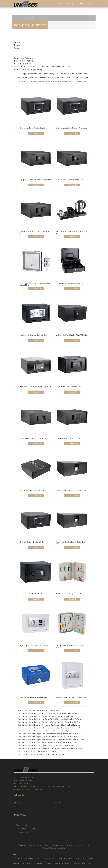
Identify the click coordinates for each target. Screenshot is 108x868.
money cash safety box (29, 18)
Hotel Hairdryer (23, 713)
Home (60, 3)
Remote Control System (33, 858)
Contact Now (37, 133)
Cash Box (28, 710)
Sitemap (53, 848)
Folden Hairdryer (35, 713)
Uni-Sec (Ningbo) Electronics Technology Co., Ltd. (63, 845)
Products (80, 3)
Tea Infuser (38, 863)
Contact (90, 3)
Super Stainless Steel (65, 858)
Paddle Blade (87, 863)
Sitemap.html (61, 848)
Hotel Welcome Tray (24, 751)
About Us (70, 3)
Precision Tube (80, 858)
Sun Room (76, 863)
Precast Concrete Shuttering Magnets (57, 863)
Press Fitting (18, 858)
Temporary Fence (49, 858)
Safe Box (21, 710)
